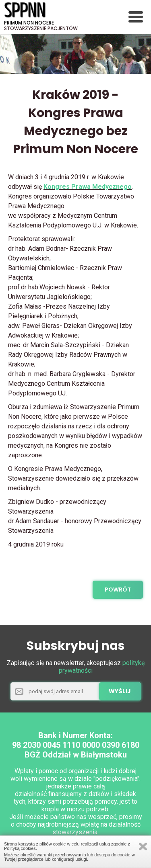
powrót (118, 590)
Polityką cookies (20, 848)
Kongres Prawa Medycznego (88, 187)
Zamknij (143, 847)
